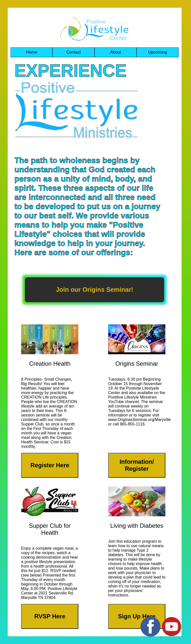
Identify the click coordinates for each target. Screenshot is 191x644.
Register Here (50, 465)
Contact (74, 52)
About (116, 52)
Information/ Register (137, 465)
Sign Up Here (137, 616)
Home (31, 52)
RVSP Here (50, 616)
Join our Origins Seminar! (95, 290)
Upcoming (158, 52)
